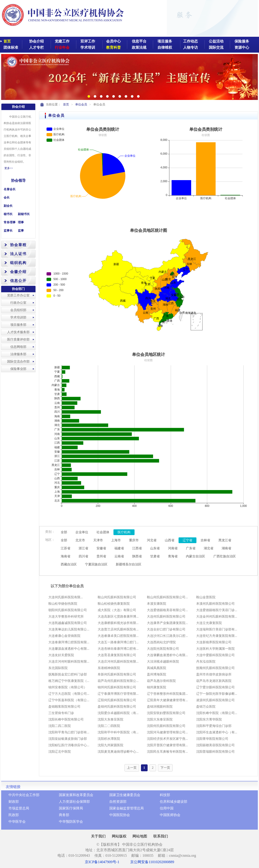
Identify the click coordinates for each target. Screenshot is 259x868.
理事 (21, 222)
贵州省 (101, 556)
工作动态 (190, 41)
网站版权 (119, 836)
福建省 (119, 548)
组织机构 (18, 263)
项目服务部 (18, 325)
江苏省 (66, 548)
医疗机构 (124, 532)
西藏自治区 (69, 564)
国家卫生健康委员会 (125, 795)
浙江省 (83, 548)
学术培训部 (18, 317)
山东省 (155, 548)
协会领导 (18, 180)
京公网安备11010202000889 (152, 862)
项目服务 (165, 41)
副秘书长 (24, 214)
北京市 (80, 540)
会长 (7, 197)
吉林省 (205, 540)
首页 (7, 41)
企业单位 (82, 532)
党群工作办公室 (18, 295)
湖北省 (209, 548)
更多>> (9, 168)
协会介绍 (36, 41)
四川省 (83, 556)
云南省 (119, 556)
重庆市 (134, 540)
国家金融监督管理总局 (127, 808)
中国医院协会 (120, 815)
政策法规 (139, 47)
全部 (64, 532)
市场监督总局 (19, 808)
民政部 (14, 815)
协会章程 (18, 245)
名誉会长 (10, 189)
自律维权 (165, 47)
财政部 (14, 802)
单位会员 (81, 104)
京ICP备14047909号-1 (102, 862)
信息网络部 (18, 347)
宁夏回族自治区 (96, 564)
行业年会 (62, 47)
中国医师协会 (170, 815)
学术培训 (88, 47)
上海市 (116, 540)
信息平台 (139, 41)
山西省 (170, 540)
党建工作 (62, 41)
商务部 (64, 815)
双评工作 (88, 41)
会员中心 (113, 41)
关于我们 (98, 836)
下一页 (165, 768)
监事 (21, 231)
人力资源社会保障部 (74, 802)
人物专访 (190, 47)
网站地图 (140, 836)
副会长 (8, 206)
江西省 (137, 548)
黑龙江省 (225, 540)
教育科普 (113, 47)
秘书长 (8, 214)
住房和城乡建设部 (174, 802)
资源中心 (242, 47)
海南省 (66, 556)
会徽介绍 (18, 272)
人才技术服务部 (18, 332)
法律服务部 (18, 354)
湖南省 (226, 548)
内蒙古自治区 (196, 556)
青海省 (173, 556)
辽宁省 (187, 540)
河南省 (173, 548)
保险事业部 (18, 369)
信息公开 (18, 281)
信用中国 (167, 808)
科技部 (165, 795)
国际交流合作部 (18, 362)
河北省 (152, 540)
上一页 (132, 768)
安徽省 (101, 548)
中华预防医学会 (71, 822)
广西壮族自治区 (225, 556)
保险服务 (242, 41)
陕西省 (137, 556)
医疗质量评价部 (18, 339)
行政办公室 (18, 303)
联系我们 (161, 836)
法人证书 (18, 254)
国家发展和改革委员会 (76, 795)
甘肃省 (155, 556)
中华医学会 (17, 822)
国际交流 (216, 47)
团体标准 (11, 47)
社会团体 (103, 532)
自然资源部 (118, 802)
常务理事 (10, 222)
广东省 (191, 548)
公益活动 (216, 41)
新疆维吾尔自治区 (129, 564)
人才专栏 (36, 47)
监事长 (8, 231)
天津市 (98, 540)
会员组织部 (18, 310)
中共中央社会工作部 (24, 795)
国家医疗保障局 (71, 808)
